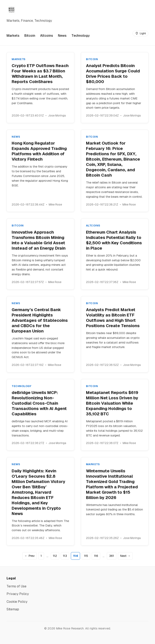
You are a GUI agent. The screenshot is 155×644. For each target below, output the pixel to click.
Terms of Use (16, 586)
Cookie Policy (17, 602)
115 (86, 556)
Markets (13, 36)
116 (96, 556)
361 (112, 556)
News (62, 36)
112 (55, 556)
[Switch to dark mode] (140, 33)
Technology (81, 36)
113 (65, 556)
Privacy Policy (18, 594)
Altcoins (47, 36)
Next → (125, 556)
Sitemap (13, 609)
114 (76, 556)
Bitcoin (30, 36)
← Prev (30, 556)
